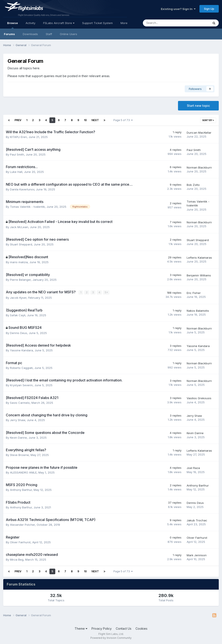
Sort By (208, 120)
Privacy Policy (102, 628)
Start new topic (198, 106)
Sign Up (209, 9)
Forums (9, 34)
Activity (30, 23)
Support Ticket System (97, 23)
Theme (81, 628)
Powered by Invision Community (111, 638)
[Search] (165, 23)
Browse (12, 25)
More (124, 23)
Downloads (30, 34)
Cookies (141, 628)
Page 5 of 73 (123, 120)
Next (95, 120)
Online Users (69, 34)
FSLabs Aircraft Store (59, 23)
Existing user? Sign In (178, 9)
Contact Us (124, 628)
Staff (49, 34)
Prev (18, 120)
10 (85, 120)
